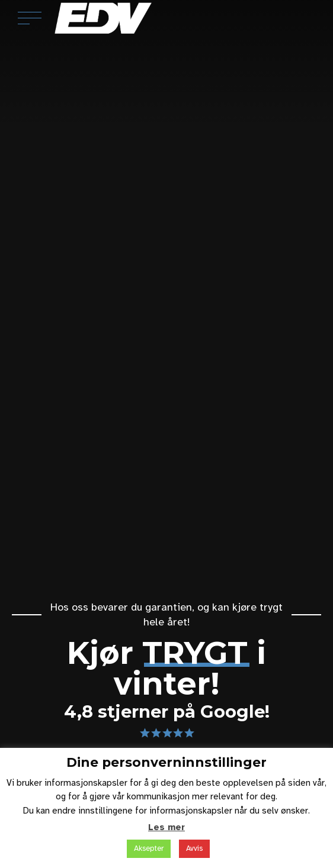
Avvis (194, 848)
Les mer (166, 827)
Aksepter (149, 848)
